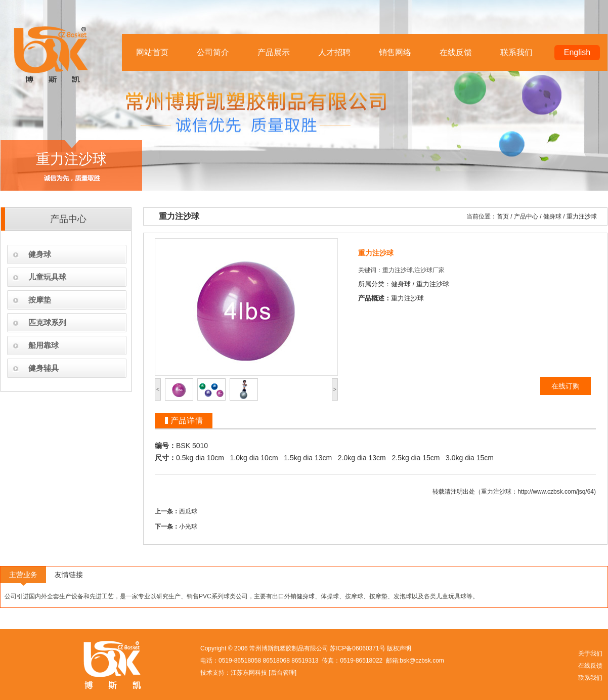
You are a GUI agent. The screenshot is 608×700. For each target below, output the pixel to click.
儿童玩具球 (47, 277)
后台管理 (283, 673)
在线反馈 (456, 52)
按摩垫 (40, 300)
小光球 (188, 527)
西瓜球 (188, 511)
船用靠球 (44, 345)
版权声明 (399, 648)
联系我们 (516, 52)
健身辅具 (44, 368)
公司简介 (213, 52)
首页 (503, 216)
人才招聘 (334, 52)
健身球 (40, 254)
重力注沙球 (582, 216)
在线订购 (566, 386)
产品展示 (274, 52)
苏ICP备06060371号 (357, 648)
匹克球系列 (47, 322)
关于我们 (590, 653)
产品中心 (526, 216)
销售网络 (395, 52)
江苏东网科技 (249, 673)
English (577, 52)
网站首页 (152, 52)
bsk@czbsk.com (422, 661)
